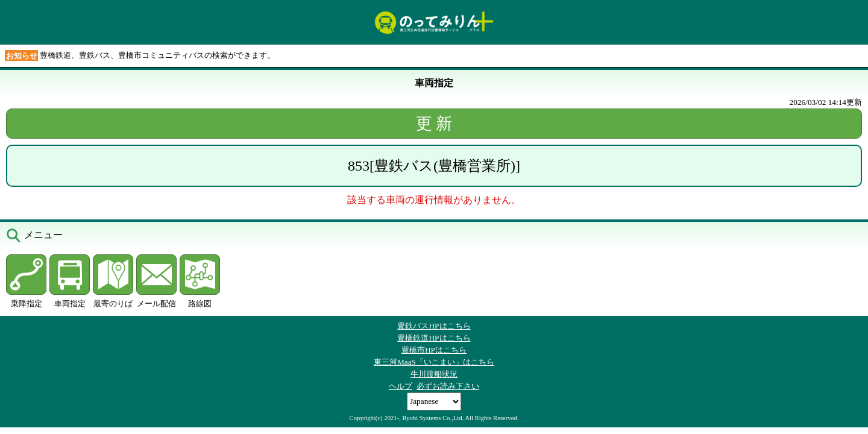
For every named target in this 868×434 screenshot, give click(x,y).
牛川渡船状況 (434, 374)
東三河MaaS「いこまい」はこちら (434, 362)
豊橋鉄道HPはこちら (434, 338)
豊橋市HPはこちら (434, 350)
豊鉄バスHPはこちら (434, 326)
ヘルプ (401, 386)
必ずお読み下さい (448, 386)
